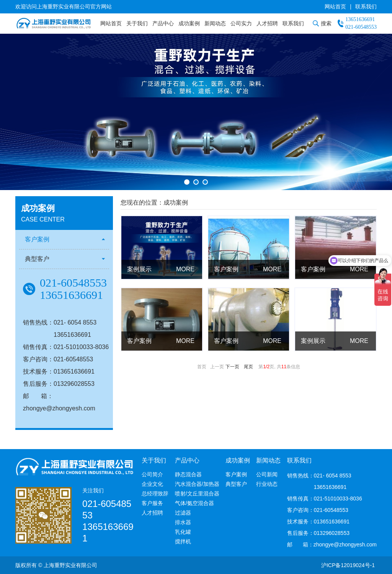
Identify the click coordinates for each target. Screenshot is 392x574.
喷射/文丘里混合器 (197, 494)
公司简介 (152, 474)
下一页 (232, 367)
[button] (187, 182)
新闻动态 (215, 23)
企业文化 (152, 484)
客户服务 (152, 503)
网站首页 (335, 7)
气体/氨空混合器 (194, 503)
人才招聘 (267, 23)
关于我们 (137, 23)
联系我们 (366, 7)
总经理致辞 (155, 494)
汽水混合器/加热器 (197, 484)
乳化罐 (183, 532)
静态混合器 (188, 474)
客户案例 (37, 239)
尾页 (248, 367)
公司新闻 (267, 474)
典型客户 (37, 259)
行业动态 (267, 484)
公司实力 (241, 23)
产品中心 (163, 23)
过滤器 (183, 513)
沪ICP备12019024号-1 (348, 565)
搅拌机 (183, 541)
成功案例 (189, 23)
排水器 (183, 522)
